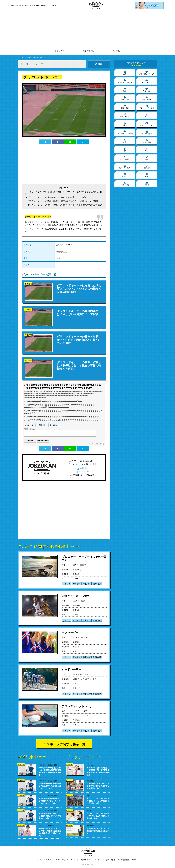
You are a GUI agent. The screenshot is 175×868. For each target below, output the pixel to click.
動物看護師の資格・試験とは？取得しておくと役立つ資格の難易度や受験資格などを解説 (50, 832)
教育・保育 (147, 90)
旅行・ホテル (147, 81)
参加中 (134, 860)
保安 (125, 141)
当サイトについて (54, 860)
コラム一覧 (115, 51)
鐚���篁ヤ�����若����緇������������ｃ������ (63, 420)
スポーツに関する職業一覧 (66, 744)
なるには (67, 584)
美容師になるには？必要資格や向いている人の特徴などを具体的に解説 (98, 816)
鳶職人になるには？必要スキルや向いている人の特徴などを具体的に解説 (98, 801)
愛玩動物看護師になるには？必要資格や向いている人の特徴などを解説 (50, 816)
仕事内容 (97, 584)
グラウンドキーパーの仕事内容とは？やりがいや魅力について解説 (57, 197)
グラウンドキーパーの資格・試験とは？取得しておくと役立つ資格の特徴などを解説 (65, 205)
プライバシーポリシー (96, 860)
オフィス (147, 167)
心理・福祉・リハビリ (147, 73)
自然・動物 (125, 98)
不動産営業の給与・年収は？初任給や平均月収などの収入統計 (98, 831)
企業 (147, 175)
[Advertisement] (87, 29)
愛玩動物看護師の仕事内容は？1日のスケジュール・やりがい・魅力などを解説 (49, 801)
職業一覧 (65, 860)
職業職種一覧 (88, 51)
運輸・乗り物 (147, 98)
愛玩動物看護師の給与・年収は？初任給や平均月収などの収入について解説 (50, 786)
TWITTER (82, 468)
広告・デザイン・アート (125, 132)
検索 (99, 64)
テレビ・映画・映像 (147, 107)
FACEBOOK (82, 471)
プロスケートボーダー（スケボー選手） (84, 558)
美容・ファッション (125, 81)
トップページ (61, 51)
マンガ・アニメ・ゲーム (147, 124)
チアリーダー (70, 633)
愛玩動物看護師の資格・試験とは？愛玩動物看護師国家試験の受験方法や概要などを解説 (50, 771)
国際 (125, 149)
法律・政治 (147, 141)
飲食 (125, 90)
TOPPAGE (21, 58)
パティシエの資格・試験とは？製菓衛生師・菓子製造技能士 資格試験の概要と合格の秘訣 (98, 771)
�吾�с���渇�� (97, 444)
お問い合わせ (111, 860)
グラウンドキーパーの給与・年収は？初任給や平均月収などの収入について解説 (63, 201)
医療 (125, 73)
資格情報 (77, 584)
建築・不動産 (125, 158)
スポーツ (60, 258)
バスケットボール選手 (76, 596)
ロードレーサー (72, 669)
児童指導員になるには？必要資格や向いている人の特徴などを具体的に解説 (98, 786)
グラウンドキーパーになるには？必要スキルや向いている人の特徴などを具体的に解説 (64, 193)
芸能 (147, 115)
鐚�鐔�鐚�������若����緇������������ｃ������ (64, 417)
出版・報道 (125, 107)
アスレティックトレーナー (79, 706)
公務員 (125, 175)
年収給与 (87, 584)
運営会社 (84, 860)
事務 (147, 158)
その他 (147, 184)
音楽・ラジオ (125, 115)
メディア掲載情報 (123, 860)
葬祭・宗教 (125, 184)
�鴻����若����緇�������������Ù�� (55, 402)
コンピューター (147, 132)
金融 (147, 149)
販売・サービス (125, 167)
